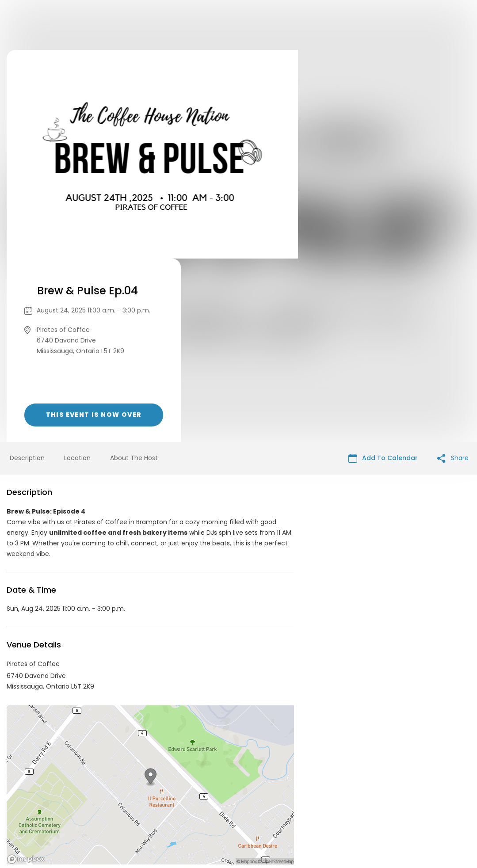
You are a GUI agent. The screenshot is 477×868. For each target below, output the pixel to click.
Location (77, 274)
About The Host (134, 274)
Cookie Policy (362, 800)
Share (453, 275)
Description (27, 274)
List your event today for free (294, 790)
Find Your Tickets (308, 800)
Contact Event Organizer (123, 800)
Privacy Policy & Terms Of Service (222, 800)
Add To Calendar (383, 275)
